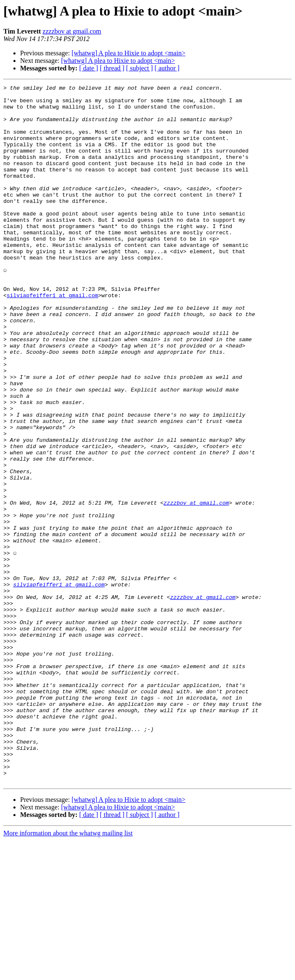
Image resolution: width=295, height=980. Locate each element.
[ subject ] (140, 68)
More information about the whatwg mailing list (68, 973)
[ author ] (167, 68)
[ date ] (89, 68)
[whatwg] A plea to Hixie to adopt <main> (129, 53)
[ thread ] (112, 68)
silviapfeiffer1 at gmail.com (52, 338)
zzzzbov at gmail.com (72, 31)
